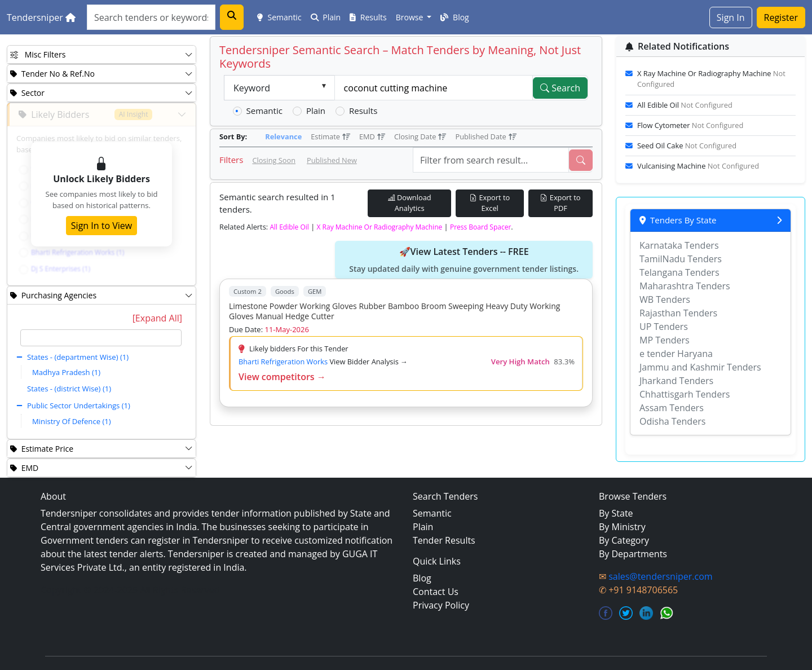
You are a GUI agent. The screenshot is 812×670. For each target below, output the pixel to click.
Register (781, 17)
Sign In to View (101, 226)
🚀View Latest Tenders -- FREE (464, 260)
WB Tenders (665, 299)
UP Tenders (664, 327)
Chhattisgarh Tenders (685, 394)
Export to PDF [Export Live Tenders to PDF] (560, 203)
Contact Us (436, 592)
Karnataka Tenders (679, 245)
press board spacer (480, 227)
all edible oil (289, 227)
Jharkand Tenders (676, 381)
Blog (454, 17)
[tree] (101, 381)
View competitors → (282, 377)
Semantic (279, 17)
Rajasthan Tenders (678, 313)
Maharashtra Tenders (685, 286)
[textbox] (101, 338)
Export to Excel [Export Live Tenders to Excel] (490, 203)
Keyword (252, 88)
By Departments (633, 554)
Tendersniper (41, 17)
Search (560, 88)
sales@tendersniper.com (660, 576)
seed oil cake (687, 146)
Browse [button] (411, 17)
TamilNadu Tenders (681, 259)
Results (368, 17)
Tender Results (444, 540)
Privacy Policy (441, 605)
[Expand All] (157, 318)
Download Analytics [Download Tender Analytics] (410, 203)
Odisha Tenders (672, 421)
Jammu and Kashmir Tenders (700, 367)
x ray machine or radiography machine (380, 227)
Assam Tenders (672, 408)
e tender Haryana (676, 354)
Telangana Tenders (679, 272)
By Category (624, 540)
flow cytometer (690, 125)
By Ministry (622, 527)
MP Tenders (665, 340)
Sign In (731, 17)
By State (616, 513)
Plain (326, 17)
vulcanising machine (698, 166)
